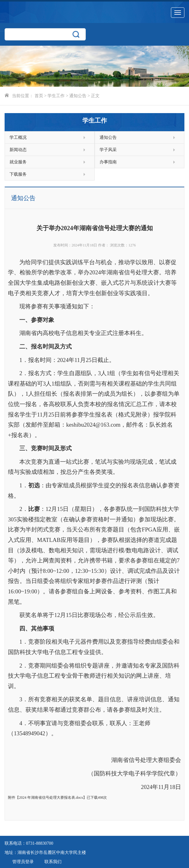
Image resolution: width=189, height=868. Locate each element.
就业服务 (47, 162)
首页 (39, 96)
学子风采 (137, 150)
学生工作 (56, 96)
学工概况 (47, 137)
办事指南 (137, 162)
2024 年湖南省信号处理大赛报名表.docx (51, 798)
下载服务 (47, 174)
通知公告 (78, 96)
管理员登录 (23, 862)
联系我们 (53, 862)
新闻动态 (47, 150)
